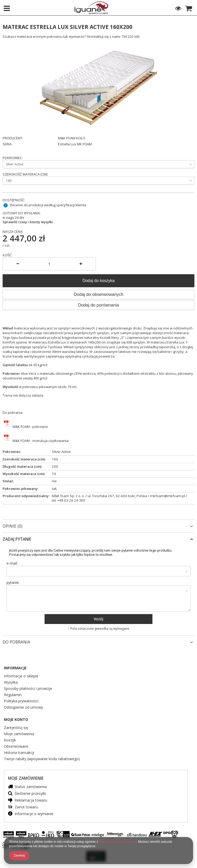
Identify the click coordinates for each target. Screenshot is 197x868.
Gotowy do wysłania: (22, 213)
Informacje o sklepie (21, 676)
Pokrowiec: (13, 158)
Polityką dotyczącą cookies (118, 842)
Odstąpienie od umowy (23, 708)
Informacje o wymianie (34, 814)
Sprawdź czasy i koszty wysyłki (28, 222)
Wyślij (98, 619)
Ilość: (7, 255)
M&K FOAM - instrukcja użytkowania (40, 441)
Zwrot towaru (26, 807)
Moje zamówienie (26, 778)
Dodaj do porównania (98, 305)
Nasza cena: (13, 232)
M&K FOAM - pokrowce (30, 427)
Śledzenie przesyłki (30, 794)
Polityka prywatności (21, 701)
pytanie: (13, 582)
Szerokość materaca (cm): (25, 174)
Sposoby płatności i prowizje (28, 689)
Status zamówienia (31, 787)
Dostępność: (14, 200)
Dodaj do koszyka (98, 281)
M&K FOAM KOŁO (72, 138)
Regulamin (13, 695)
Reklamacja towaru (31, 800)
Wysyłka (11, 683)
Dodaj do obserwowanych (99, 294)
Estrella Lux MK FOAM (75, 144)
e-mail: (12, 563)
